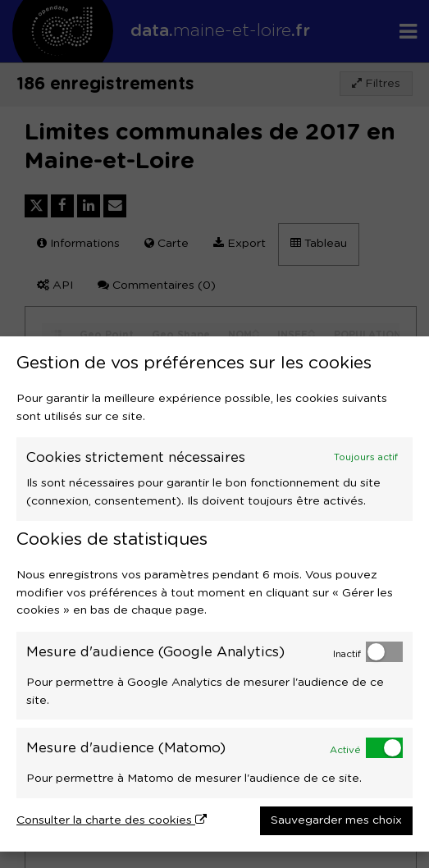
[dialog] (214, 594)
